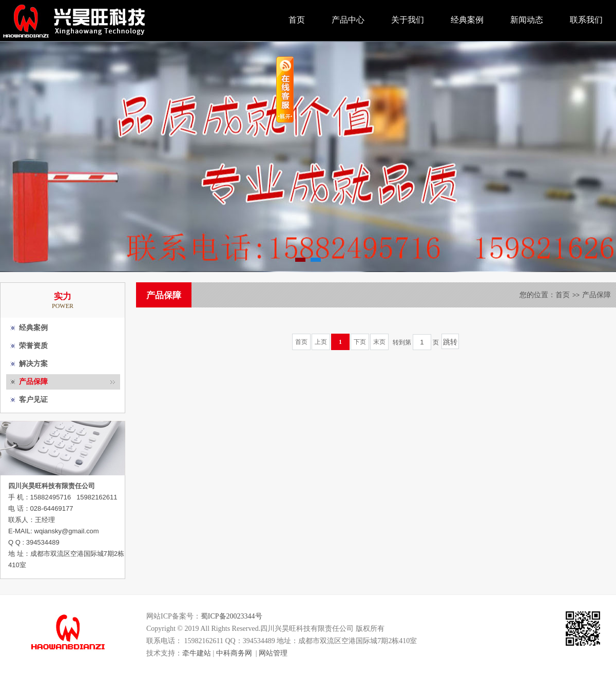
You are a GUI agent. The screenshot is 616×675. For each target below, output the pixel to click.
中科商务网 (234, 653)
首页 (297, 20)
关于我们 (408, 20)
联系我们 (586, 20)
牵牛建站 (197, 653)
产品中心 (348, 20)
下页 (360, 342)
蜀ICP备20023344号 (232, 616)
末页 (379, 342)
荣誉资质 (33, 346)
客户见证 (33, 400)
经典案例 (467, 20)
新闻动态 (527, 20)
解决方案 (33, 364)
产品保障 (33, 382)
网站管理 (273, 653)
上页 (321, 342)
